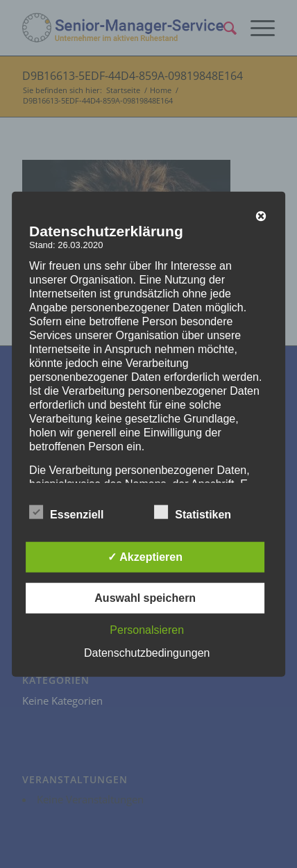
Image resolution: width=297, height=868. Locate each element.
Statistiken (193, 513)
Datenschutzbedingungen (147, 653)
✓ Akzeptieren (145, 557)
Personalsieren (147, 630)
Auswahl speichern (145, 598)
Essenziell (66, 513)
